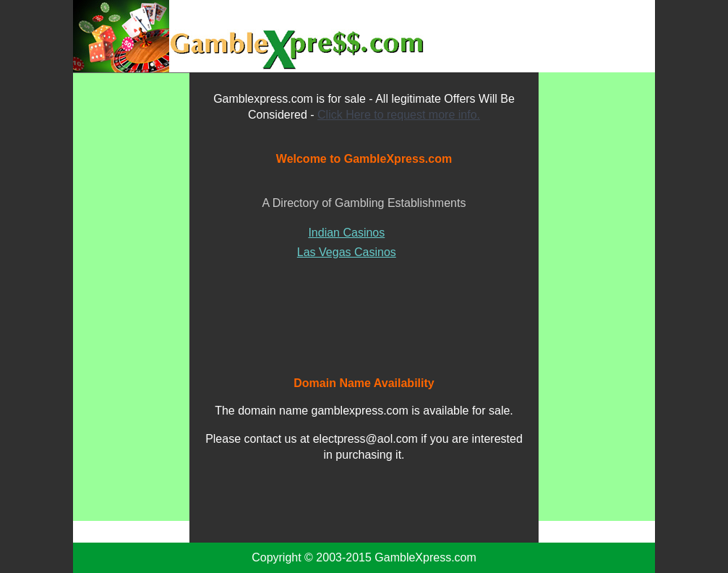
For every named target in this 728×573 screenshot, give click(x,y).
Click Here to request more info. (399, 115)
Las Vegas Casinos (347, 252)
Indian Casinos (346, 233)
